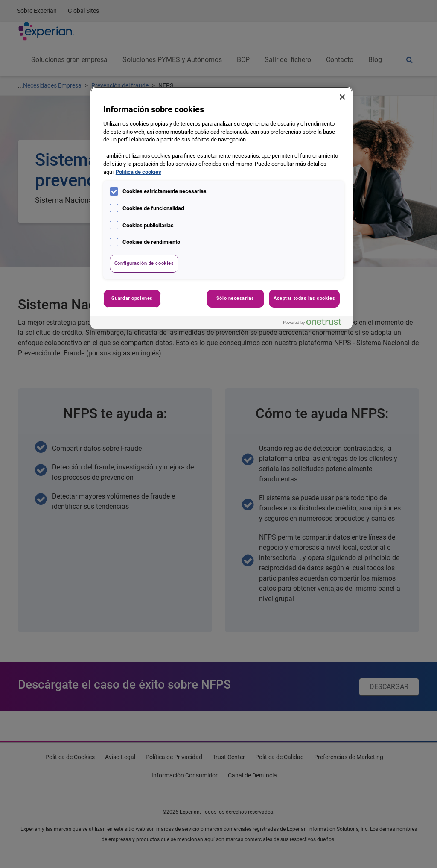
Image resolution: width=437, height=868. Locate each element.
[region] (221, 208)
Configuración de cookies (144, 263)
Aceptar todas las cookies (304, 298)
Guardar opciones (132, 298)
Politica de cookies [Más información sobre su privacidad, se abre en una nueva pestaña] (138, 172)
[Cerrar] (342, 97)
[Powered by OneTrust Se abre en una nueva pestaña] (316, 324)
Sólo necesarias (235, 298)
